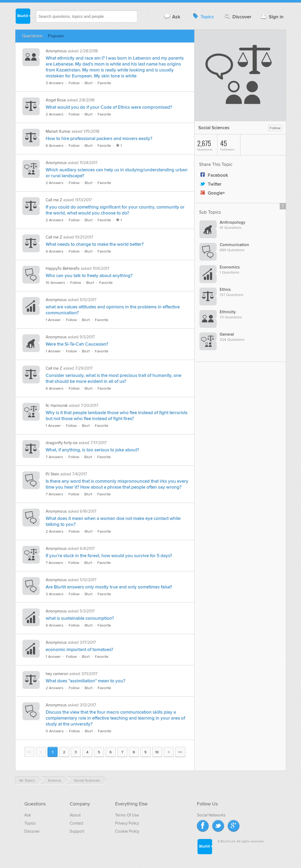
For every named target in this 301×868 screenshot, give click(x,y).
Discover (237, 17)
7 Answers (54, 457)
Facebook (214, 175)
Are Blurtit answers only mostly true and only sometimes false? (109, 587)
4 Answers (55, 251)
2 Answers (55, 114)
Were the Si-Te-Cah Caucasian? (77, 344)
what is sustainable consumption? (80, 618)
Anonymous (56, 51)
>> (180, 752)
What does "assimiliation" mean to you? (86, 681)
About (75, 815)
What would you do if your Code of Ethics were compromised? (109, 107)
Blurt (88, 83)
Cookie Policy (127, 831)
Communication (234, 245)
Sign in (272, 17)
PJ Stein (52, 474)
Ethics (225, 290)
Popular (56, 36)
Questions (32, 36)
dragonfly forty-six (62, 443)
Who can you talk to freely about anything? (89, 276)
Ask (172, 17)
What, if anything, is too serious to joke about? (92, 450)
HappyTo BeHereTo (63, 268)
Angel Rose (56, 100)
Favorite (104, 83)
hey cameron (57, 674)
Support (77, 831)
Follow (74, 83)
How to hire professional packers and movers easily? (99, 139)
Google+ (212, 193)
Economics (230, 267)
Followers (230, 145)
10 (157, 752)
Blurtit (23, 16)
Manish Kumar (58, 131)
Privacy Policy (127, 823)
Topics (203, 17)
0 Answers (55, 731)
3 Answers (55, 83)
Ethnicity (228, 312)
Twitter (210, 184)
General (227, 334)
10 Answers (55, 283)
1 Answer (53, 320)
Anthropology (233, 222)
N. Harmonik (57, 406)
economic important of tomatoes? (79, 650)
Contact (76, 823)
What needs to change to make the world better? (95, 244)
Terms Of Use (127, 815)
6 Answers (55, 146)
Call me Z (54, 200)
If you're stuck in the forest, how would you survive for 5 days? (109, 556)
